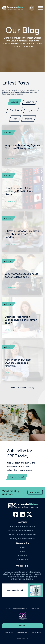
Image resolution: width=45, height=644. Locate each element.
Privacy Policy (36, 633)
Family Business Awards (23, 538)
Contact (23, 555)
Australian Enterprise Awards (23, 530)
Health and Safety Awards (22, 534)
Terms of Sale (22, 633)
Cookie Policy (23, 638)
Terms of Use (9, 633)
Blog (22, 551)
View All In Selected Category (23, 387)
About (23, 547)
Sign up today (35, 492)
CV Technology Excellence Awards (23, 526)
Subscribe (22, 559)
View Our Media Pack (15, 590)
